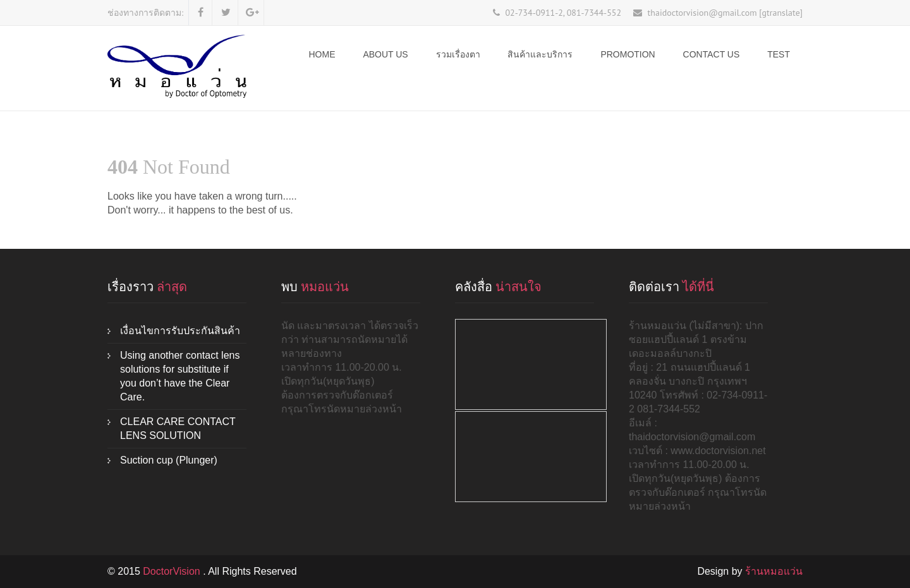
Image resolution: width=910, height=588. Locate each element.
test (779, 54)
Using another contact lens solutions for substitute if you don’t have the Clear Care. (180, 376)
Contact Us (712, 54)
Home (322, 54)
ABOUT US (385, 54)
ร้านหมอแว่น (774, 571)
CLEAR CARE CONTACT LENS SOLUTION (178, 429)
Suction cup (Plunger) (169, 460)
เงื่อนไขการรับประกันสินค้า (180, 331)
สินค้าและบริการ (540, 54)
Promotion (628, 54)
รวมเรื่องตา (458, 54)
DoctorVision (173, 571)
